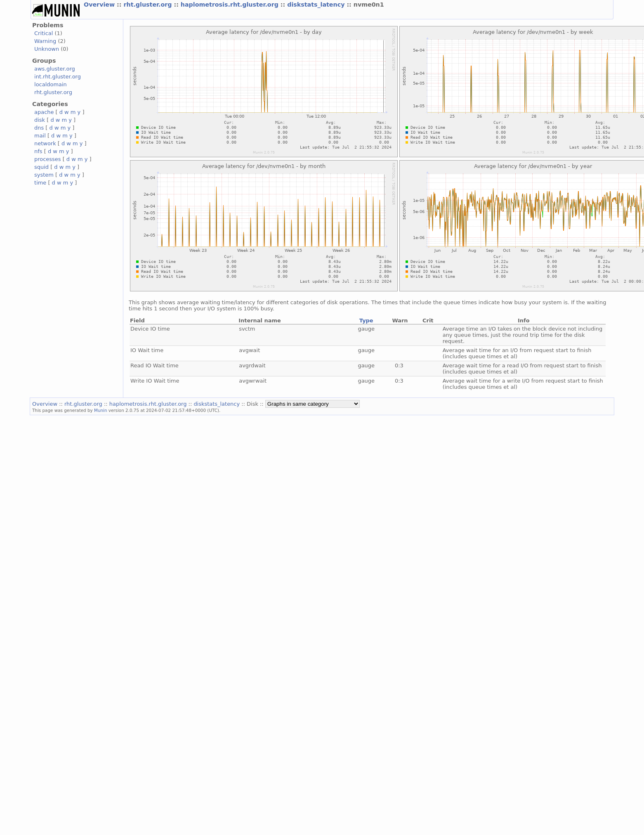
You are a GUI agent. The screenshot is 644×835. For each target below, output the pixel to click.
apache (44, 112)
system (44, 175)
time (40, 183)
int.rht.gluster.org (58, 77)
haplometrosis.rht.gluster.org (231, 5)
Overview (100, 5)
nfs (38, 151)
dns (39, 128)
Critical (44, 33)
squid (41, 167)
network (45, 143)
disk (40, 120)
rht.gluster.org (149, 5)
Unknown (47, 49)
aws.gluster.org (55, 69)
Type (366, 321)
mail (40, 136)
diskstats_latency (317, 5)
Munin (101, 410)
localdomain (51, 84)
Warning (45, 41)
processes (48, 159)
